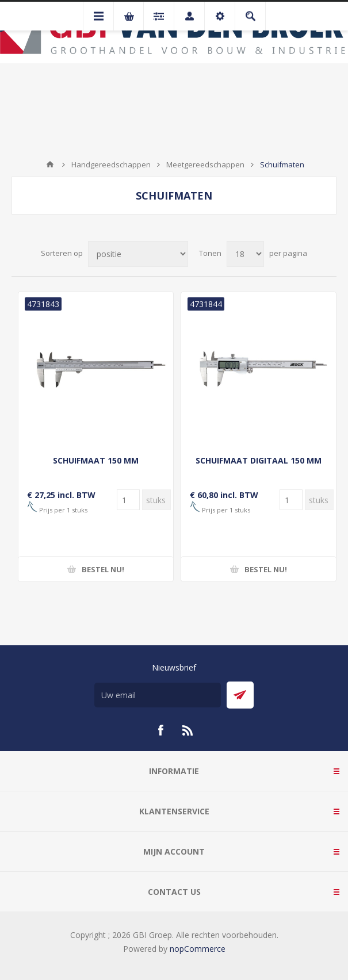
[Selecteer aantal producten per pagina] (245, 254)
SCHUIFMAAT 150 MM (96, 460)
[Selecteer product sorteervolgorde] (138, 254)
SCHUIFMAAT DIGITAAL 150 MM (259, 460)
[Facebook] (160, 730)
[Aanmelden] (158, 695)
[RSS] (188, 730)
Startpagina (50, 164)
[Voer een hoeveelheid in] (128, 500)
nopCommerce (198, 949)
